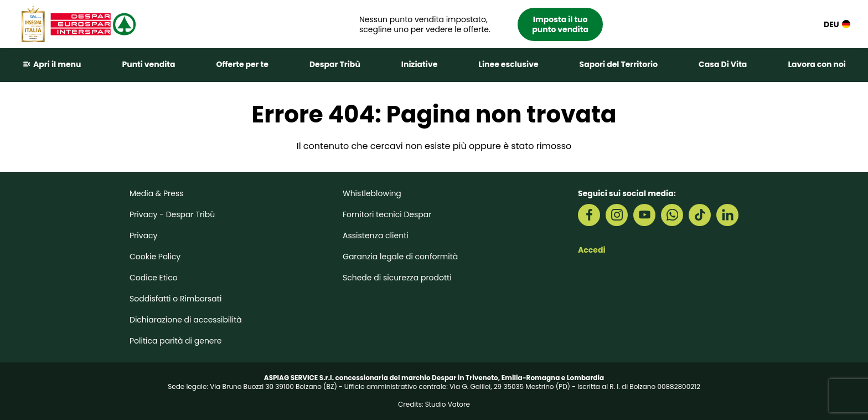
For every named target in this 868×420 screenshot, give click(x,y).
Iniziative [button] (419, 64)
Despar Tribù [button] (335, 64)
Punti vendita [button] (148, 64)
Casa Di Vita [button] (723, 64)
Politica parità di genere (175, 341)
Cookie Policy (155, 257)
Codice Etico (154, 278)
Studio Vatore (448, 404)
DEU (837, 24)
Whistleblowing (372, 193)
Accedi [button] (592, 250)
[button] (481, 24)
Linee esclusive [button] (508, 64)
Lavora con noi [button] (817, 64)
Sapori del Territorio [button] (619, 64)
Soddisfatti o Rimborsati (175, 299)
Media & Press (157, 193)
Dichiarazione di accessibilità (186, 320)
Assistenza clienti (376, 235)
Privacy (143, 235)
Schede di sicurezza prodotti (397, 278)
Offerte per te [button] (242, 64)
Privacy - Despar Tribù (172, 214)
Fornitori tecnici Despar (387, 214)
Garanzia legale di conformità (400, 257)
